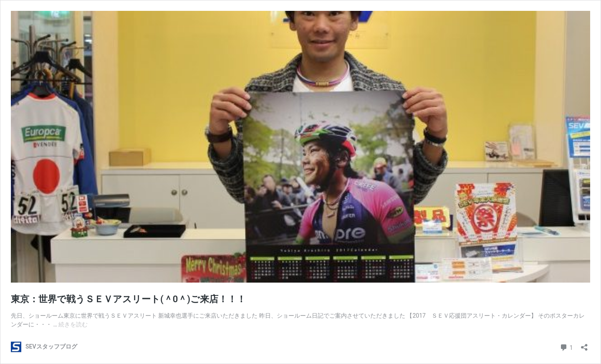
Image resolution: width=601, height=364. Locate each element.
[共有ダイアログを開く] (584, 345)
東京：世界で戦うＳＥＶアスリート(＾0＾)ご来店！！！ (128, 299)
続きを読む (73, 324)
